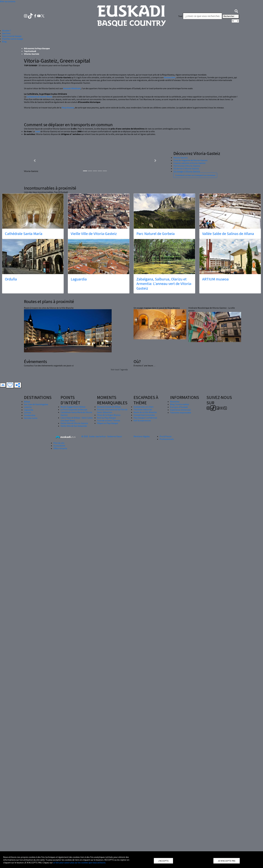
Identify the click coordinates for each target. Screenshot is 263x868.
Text (180, 16)
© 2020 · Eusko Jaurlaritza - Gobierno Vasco (102, 598)
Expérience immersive (180, 571)
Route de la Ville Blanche (145, 574)
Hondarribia (30, 577)
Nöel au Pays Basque (106, 579)
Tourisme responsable (181, 574)
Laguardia (79, 441)
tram (38, 293)
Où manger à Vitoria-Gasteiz (187, 333)
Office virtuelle (60, 610)
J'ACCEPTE (163, 861)
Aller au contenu (8, 1)
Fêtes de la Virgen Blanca (109, 577)
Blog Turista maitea (180, 566)
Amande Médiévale (72, 250)
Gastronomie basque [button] (12, 36)
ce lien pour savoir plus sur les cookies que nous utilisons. (79, 863)
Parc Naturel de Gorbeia (156, 395)
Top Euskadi (30, 213)
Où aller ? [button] (6, 31)
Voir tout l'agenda (119, 531)
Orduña (11, 441)
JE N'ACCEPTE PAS (227, 861)
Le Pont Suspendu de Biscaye (74, 571)
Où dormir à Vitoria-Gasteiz (186, 330)
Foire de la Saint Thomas (109, 582)
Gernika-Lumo (31, 580)
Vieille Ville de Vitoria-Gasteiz (94, 395)
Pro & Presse (166, 598)
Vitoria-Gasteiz (181, 319)
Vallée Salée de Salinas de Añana (228, 395)
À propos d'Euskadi (179, 569)
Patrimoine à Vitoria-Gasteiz (187, 327)
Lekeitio (28, 569)
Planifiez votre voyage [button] (13, 39)
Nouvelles (175, 563)
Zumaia (27, 574)
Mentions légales (142, 598)
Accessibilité (59, 607)
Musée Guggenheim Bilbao (73, 568)
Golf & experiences (142, 582)
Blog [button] (4, 42)
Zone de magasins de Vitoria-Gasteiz (190, 322)
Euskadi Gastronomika (144, 577)
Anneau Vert (170, 239)
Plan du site (59, 605)
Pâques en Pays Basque (108, 585)
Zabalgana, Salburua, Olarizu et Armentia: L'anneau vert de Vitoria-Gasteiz (164, 445)
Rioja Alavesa (68, 269)
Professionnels (167, 601)
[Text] (202, 16)
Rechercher (231, 16)
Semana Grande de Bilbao (109, 568)
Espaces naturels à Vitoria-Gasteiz (189, 325)
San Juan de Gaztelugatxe (36, 566)
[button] (236, 11)
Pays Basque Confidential (145, 579)
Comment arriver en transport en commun (195, 337)
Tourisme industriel (143, 571)
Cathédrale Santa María (24, 395)
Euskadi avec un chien (143, 568)
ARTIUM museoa (215, 441)
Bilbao (27, 563)
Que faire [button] (6, 33)
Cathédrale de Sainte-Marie (39, 258)
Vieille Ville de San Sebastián (74, 588)
